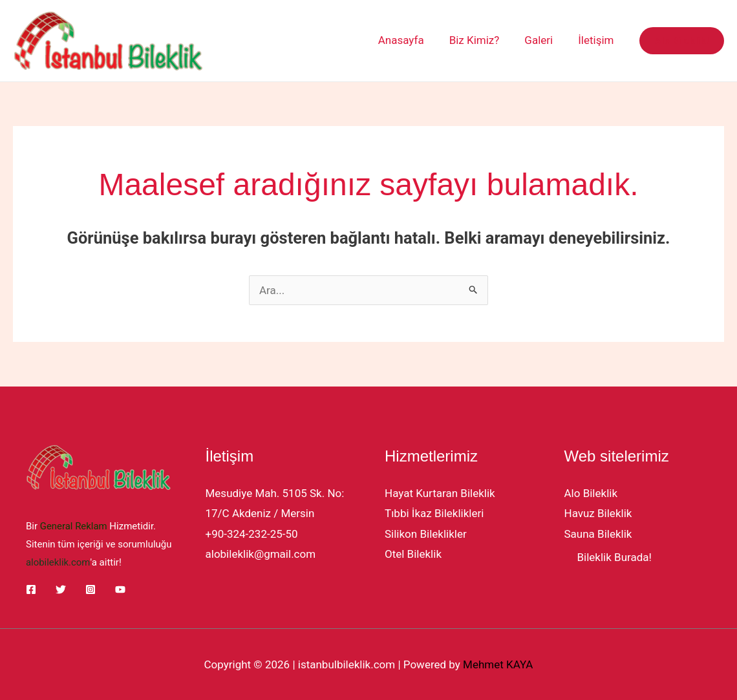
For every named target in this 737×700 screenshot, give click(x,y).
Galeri (544, 40)
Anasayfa (412, 40)
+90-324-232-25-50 (252, 534)
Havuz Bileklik (598, 513)
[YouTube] (120, 588)
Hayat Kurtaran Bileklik (440, 493)
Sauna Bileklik (598, 534)
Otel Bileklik (413, 554)
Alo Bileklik (591, 493)
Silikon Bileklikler (426, 534)
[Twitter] (61, 588)
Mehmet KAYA (498, 664)
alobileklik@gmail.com (261, 554)
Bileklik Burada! (614, 557)
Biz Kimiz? (482, 40)
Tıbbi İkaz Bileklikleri (434, 513)
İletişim (598, 40)
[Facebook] (31, 588)
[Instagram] (91, 588)
